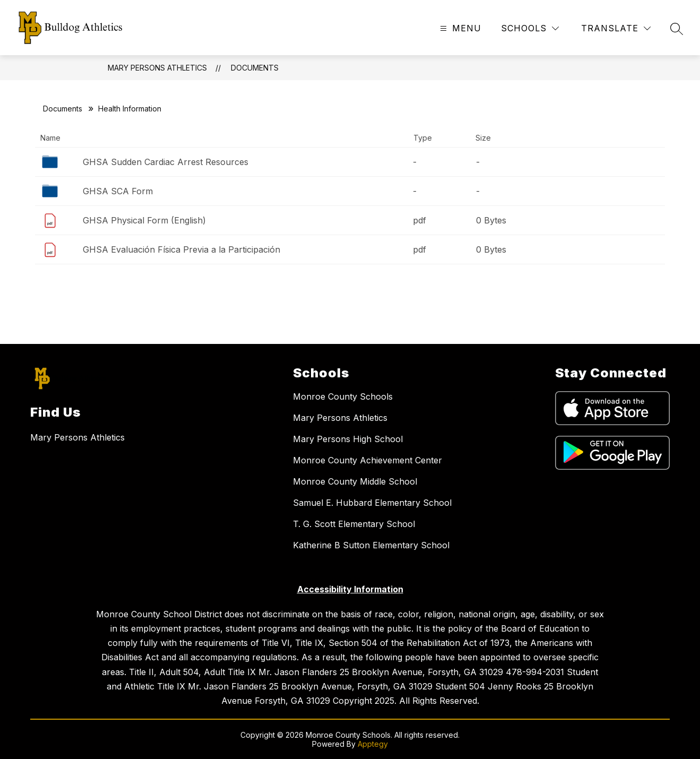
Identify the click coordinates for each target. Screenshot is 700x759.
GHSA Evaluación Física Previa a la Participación (182, 249)
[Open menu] (459, 28)
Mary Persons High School (348, 439)
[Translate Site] (616, 28)
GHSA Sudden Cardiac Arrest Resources (166, 162)
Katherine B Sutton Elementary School (371, 545)
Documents (255, 68)
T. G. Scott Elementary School (354, 524)
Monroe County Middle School (355, 481)
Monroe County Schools (343, 396)
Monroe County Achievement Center (368, 460)
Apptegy (373, 744)
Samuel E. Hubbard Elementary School (372, 503)
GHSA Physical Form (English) (144, 220)
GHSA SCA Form (118, 191)
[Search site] (677, 29)
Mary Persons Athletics (157, 68)
